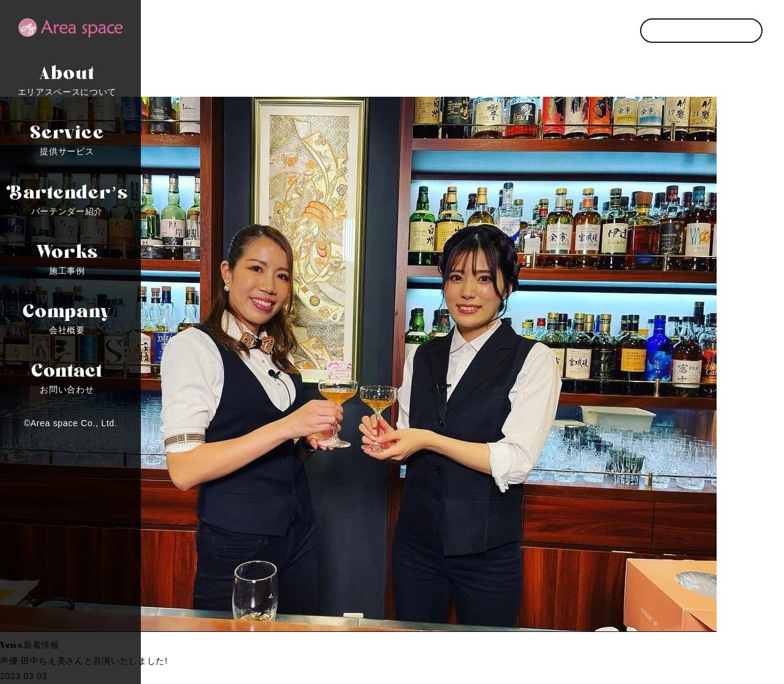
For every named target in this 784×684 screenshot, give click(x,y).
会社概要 (67, 316)
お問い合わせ (67, 375)
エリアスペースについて (67, 78)
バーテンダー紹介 (67, 197)
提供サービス (67, 137)
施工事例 (67, 257)
